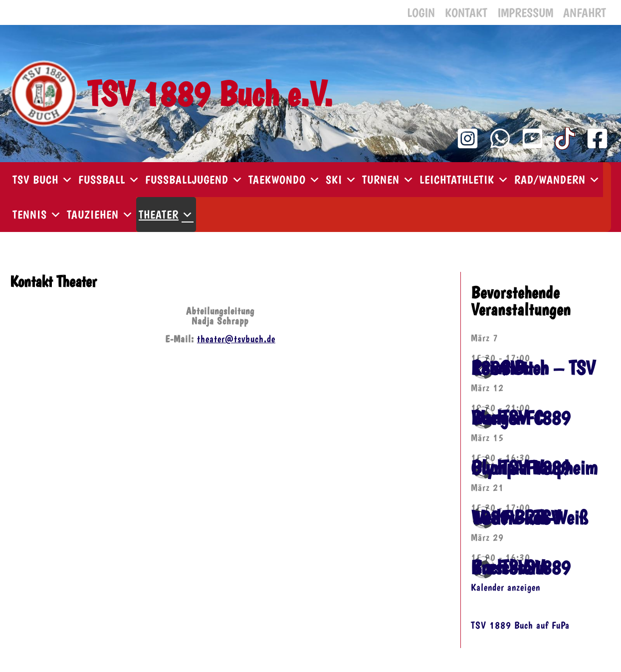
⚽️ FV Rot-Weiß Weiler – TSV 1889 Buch (529, 517)
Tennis (37, 215)
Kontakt (466, 12)
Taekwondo (285, 180)
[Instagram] (468, 138)
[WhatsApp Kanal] (500, 138)
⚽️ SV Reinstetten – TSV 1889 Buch (533, 368)
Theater (166, 215)
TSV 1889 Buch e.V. (210, 94)
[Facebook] (597, 138)
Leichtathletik (464, 180)
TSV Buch (43, 180)
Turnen (388, 180)
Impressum (525, 12)
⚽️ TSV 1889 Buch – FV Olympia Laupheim (534, 467)
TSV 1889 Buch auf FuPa (520, 625)
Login (421, 12)
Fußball (109, 180)
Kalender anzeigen (506, 587)
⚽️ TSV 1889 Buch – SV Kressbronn (520, 567)
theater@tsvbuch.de (236, 339)
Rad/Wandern (557, 180)
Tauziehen (100, 215)
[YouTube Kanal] (532, 138)
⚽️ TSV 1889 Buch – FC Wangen (520, 418)
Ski (341, 180)
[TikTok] (565, 138)
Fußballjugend (194, 180)
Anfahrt (585, 12)
